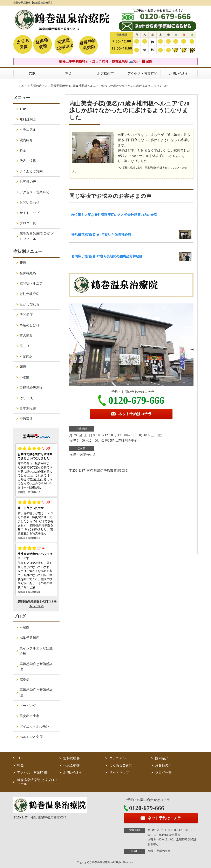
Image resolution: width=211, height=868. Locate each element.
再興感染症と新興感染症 (36, 667)
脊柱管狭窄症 (29, 294)
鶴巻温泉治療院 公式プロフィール (36, 236)
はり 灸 (26, 398)
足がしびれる (29, 304)
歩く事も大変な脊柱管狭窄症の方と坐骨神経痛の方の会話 (114, 215)
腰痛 (23, 263)
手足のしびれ (29, 325)
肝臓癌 (25, 627)
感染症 (25, 680)
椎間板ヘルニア (31, 283)
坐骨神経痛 (28, 273)
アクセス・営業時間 (142, 73)
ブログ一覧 (28, 223)
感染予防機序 (29, 638)
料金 (69, 73)
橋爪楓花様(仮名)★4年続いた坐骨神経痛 (101, 234)
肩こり (25, 346)
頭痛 (23, 367)
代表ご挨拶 (28, 161)
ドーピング (28, 706)
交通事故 (26, 419)
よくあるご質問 (31, 171)
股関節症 (26, 315)
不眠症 (25, 377)
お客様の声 (105, 73)
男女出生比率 (29, 716)
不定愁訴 (26, 356)
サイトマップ (29, 213)
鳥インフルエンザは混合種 (36, 651)
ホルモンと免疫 (31, 737)
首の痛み (26, 335)
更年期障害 (28, 408)
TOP (32, 73)
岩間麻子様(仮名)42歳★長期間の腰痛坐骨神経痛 (107, 256)
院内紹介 (26, 140)
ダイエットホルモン (34, 726)
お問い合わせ (179, 73)
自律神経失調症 (31, 387)
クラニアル (28, 130)
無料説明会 (28, 119)
